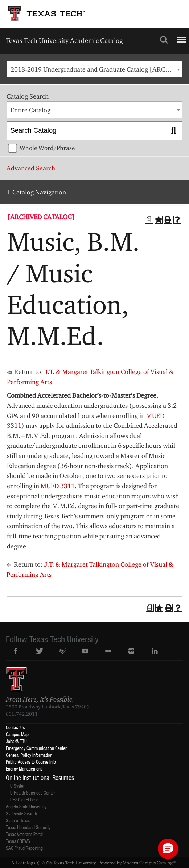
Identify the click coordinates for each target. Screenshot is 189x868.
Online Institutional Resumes (40, 777)
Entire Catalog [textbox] (30, 110)
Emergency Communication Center (36, 748)
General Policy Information (29, 755)
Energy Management (24, 769)
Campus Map (17, 734)
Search (164, 40)
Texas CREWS (18, 841)
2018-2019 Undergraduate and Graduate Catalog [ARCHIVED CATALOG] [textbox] (96, 69)
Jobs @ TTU (16, 741)
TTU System (16, 786)
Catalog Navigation (39, 192)
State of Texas (18, 820)
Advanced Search (31, 168)
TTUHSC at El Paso (22, 799)
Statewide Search (21, 813)
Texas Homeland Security (28, 827)
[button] (168, 849)
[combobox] (94, 69)
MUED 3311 (58, 486)
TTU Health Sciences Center (30, 793)
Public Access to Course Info (31, 762)
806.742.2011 (22, 714)
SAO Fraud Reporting (24, 848)
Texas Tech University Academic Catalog (64, 40)
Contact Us (15, 727)
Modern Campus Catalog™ (150, 863)
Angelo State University (26, 806)
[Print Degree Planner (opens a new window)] (149, 220)
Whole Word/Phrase (47, 148)
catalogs (27, 863)
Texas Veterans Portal (25, 834)
